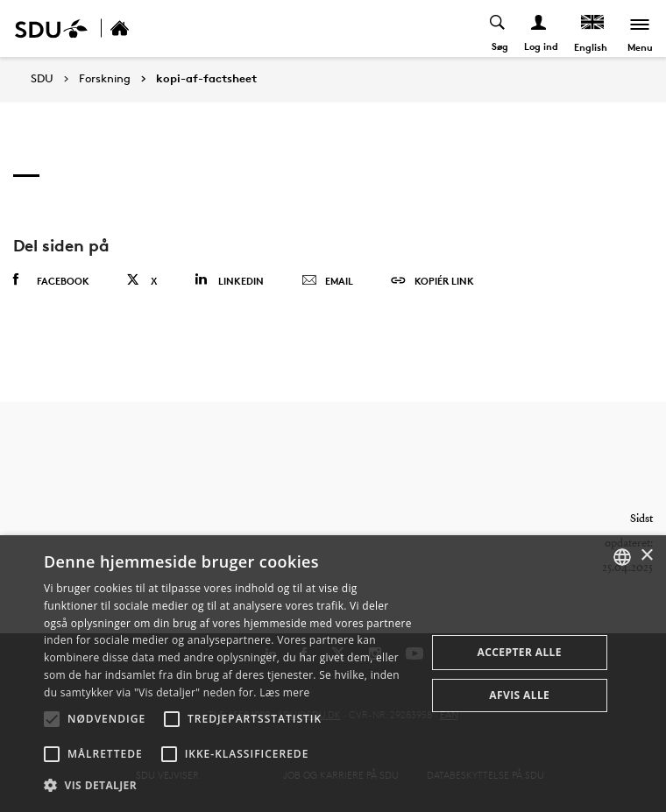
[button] (52, 719)
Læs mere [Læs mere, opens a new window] (284, 692)
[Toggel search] (498, 28)
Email (327, 281)
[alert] (333, 674)
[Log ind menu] (539, 28)
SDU (42, 78)
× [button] (646, 556)
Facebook (51, 280)
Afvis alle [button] (519, 695)
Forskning (105, 79)
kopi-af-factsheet (206, 79)
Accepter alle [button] (520, 652)
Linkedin (229, 280)
